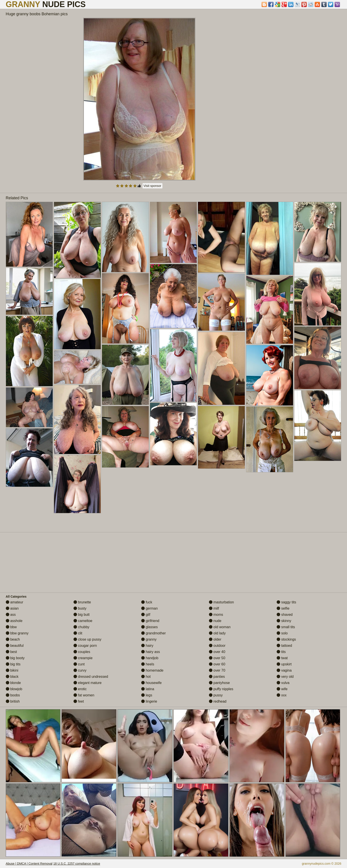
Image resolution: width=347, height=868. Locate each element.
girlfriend (150, 621)
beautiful (15, 646)
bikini (12, 670)
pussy (216, 695)
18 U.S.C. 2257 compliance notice (77, 864)
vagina (284, 670)
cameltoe (83, 621)
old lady (217, 633)
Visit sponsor (152, 186)
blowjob (14, 689)
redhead (218, 701)
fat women (84, 695)
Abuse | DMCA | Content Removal (29, 864)
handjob (150, 658)
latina (148, 689)
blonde (13, 683)
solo (282, 633)
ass (11, 615)
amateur (14, 602)
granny (149, 639)
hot (146, 677)
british (13, 701)
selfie (283, 608)
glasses (149, 627)
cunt (79, 664)
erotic (80, 689)
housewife (151, 683)
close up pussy (87, 639)
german (149, 608)
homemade (152, 670)
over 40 (217, 652)
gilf (146, 615)
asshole (14, 621)
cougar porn (85, 646)
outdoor (217, 646)
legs (147, 695)
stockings (286, 639)
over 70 (217, 670)
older (215, 639)
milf (214, 608)
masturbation (221, 602)
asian (12, 608)
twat (282, 658)
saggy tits (286, 602)
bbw (11, 627)
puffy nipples (221, 689)
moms (216, 615)
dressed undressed (91, 677)
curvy (80, 670)
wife (282, 689)
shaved (285, 615)
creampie (83, 658)
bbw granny (17, 633)
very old (285, 677)
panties (217, 677)
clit (78, 633)
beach (13, 639)
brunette (82, 602)
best (11, 652)
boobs (13, 695)
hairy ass (150, 652)
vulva (283, 683)
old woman (220, 627)
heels (148, 664)
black (12, 677)
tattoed (284, 646)
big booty (15, 658)
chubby (81, 627)
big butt (82, 615)
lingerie (149, 701)
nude (215, 621)
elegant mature (88, 683)
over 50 (217, 658)
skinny (284, 621)
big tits (13, 664)
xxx (281, 695)
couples (82, 652)
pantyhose (219, 683)
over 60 (217, 664)
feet (79, 701)
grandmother (153, 633)
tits (281, 652)
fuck (147, 602)
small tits (286, 627)
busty (80, 608)
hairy (147, 646)
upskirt (284, 664)
